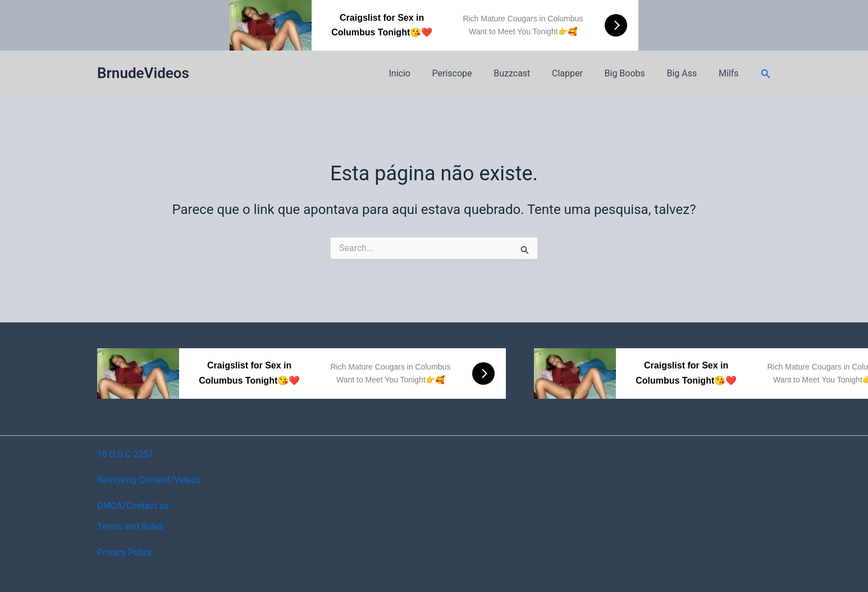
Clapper (580, 73)
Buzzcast (529, 73)
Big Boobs (634, 73)
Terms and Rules (131, 527)
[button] (766, 74)
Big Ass (687, 73)
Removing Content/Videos (150, 480)
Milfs (730, 73)
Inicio (424, 73)
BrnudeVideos (143, 73)
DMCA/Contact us (133, 506)
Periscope (472, 73)
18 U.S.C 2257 (125, 454)
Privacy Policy (125, 552)
